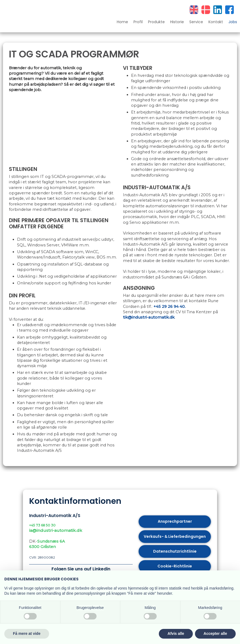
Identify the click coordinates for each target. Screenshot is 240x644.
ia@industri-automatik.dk (56, 530)
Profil (138, 22)
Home (122, 22)
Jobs (233, 22)
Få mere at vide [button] (27, 633)
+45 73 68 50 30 (42, 525)
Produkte (156, 22)
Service (196, 22)
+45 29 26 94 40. (169, 306)
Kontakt (216, 22)
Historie (177, 22)
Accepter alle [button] (215, 633)
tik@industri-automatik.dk (149, 317)
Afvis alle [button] (176, 633)
